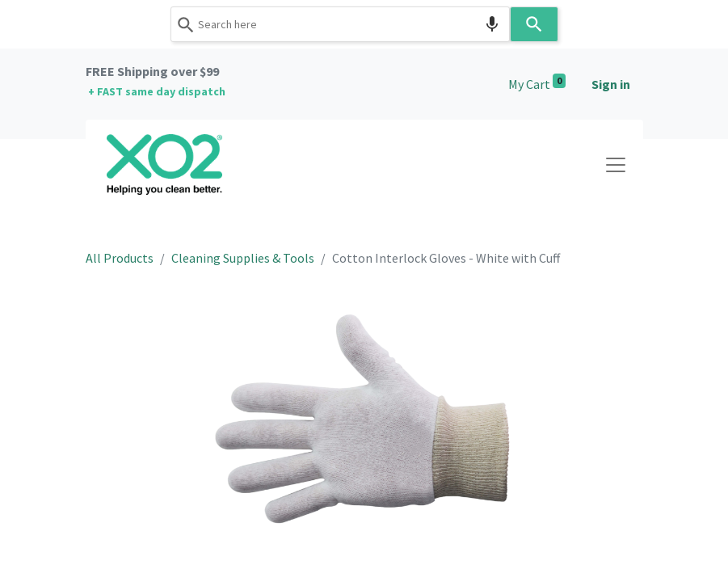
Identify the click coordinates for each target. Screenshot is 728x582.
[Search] (534, 24)
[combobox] (340, 24)
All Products (120, 258)
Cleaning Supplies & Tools (243, 258)
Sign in (611, 84)
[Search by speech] (492, 24)
